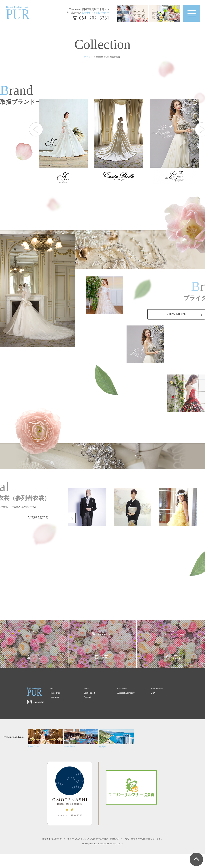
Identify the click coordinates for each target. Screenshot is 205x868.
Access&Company (126, 693)
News (86, 689)
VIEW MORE (176, 314)
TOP (52, 689)
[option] (66, 142)
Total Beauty (157, 689)
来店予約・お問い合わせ (95, 13)
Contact (87, 697)
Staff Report (89, 693)
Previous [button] (36, 129)
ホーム (87, 57)
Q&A (153, 693)
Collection (122, 689)
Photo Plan (55, 693)
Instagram (55, 697)
